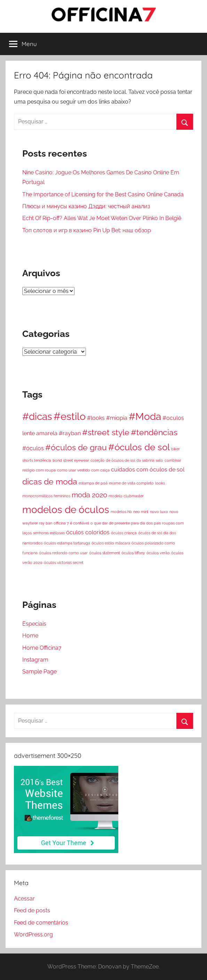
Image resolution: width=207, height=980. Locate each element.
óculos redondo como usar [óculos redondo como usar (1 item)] (63, 553)
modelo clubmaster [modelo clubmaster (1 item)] (126, 496)
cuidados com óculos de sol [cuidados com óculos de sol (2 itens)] (148, 470)
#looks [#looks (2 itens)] (96, 418)
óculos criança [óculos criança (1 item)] (124, 533)
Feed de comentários (41, 923)
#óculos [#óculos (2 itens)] (33, 448)
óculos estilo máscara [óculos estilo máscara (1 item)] (111, 543)
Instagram (35, 660)
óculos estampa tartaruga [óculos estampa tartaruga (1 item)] (67, 543)
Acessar (24, 899)
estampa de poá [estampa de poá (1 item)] (93, 483)
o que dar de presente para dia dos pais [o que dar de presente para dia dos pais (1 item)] (126, 523)
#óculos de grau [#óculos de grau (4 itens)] (76, 447)
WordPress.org (33, 934)
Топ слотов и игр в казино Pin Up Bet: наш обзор (87, 230)
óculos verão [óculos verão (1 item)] (158, 553)
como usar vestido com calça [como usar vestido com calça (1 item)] (83, 470)
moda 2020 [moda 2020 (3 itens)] (89, 495)
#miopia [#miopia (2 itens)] (117, 418)
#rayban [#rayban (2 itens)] (70, 433)
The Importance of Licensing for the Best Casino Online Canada (103, 194)
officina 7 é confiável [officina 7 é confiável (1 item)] (71, 523)
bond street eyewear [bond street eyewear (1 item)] (71, 460)
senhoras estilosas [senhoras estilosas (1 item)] (49, 533)
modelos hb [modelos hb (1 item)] (121, 512)
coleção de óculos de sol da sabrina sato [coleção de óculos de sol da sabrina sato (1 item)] (127, 460)
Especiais (34, 624)
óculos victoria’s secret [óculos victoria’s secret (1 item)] (64, 563)
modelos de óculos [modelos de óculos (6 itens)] (66, 510)
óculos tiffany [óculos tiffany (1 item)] (133, 553)
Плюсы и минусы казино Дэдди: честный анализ (86, 206)
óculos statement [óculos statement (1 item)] (105, 553)
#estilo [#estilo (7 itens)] (70, 416)
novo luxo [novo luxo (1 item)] (159, 512)
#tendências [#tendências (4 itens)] (154, 432)
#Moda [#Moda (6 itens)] (145, 416)
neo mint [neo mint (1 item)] (141, 512)
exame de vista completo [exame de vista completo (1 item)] (131, 483)
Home (30, 636)
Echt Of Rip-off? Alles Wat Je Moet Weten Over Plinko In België (102, 218)
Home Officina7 (42, 648)
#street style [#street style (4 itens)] (106, 432)
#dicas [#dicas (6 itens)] (37, 416)
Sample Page (39, 672)
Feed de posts (32, 910)
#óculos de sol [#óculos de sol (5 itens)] (139, 447)
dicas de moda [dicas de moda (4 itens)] (50, 481)
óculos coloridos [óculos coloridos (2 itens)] (88, 532)
